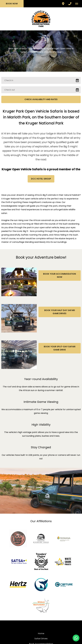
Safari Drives (41, 639)
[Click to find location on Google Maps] (63, 4)
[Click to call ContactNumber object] (70, 4)
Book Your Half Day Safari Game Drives (60, 312)
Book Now (12, 4)
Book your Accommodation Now (60, 275)
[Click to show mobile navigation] (78, 4)
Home (41, 633)
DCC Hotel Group (41, 179)
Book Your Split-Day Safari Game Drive (60, 348)
